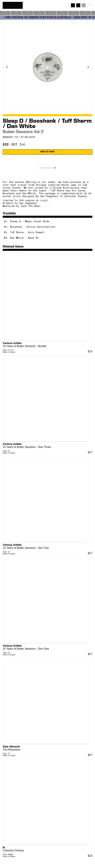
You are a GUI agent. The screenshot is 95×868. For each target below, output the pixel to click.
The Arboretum (12, 750)
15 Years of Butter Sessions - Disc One (26, 649)
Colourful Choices (13, 850)
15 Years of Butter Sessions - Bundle (25, 346)
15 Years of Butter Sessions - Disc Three (27, 447)
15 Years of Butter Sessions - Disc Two (26, 548)
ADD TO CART (47, 152)
